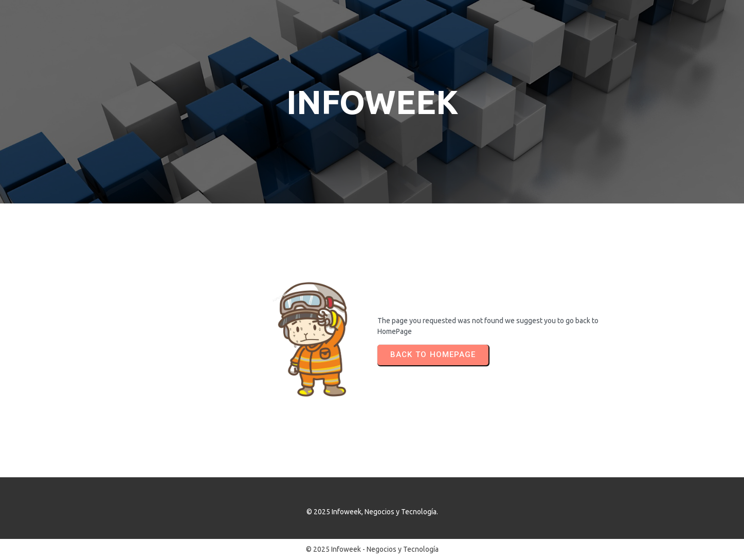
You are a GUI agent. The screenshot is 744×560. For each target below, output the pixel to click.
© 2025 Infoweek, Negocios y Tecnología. (372, 512)
